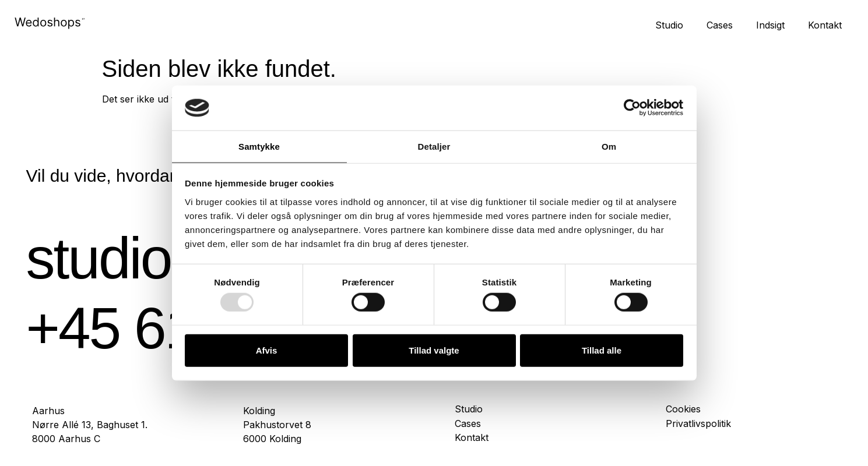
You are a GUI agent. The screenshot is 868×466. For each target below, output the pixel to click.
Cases (720, 25)
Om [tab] (609, 146)
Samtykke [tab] (259, 146)
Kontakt (825, 25)
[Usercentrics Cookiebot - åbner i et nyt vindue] (632, 108)
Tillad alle (602, 350)
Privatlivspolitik (698, 424)
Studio (669, 25)
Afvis (267, 350)
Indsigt (770, 25)
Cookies (683, 409)
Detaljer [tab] (434, 146)
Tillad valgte (434, 350)
